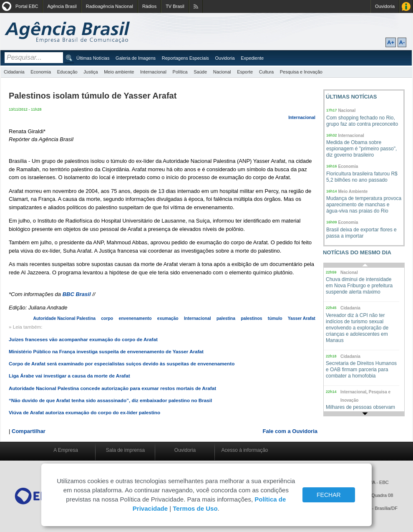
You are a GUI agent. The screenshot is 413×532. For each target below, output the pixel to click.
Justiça (91, 72)
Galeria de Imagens (136, 58)
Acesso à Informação (406, 6)
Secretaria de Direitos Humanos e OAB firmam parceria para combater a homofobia (361, 370)
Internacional (153, 72)
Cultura (266, 72)
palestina (226, 318)
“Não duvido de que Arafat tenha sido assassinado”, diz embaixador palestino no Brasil (110, 400)
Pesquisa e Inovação (301, 72)
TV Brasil (175, 6)
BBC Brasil (78, 294)
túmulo (275, 318)
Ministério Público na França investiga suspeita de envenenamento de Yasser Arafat (106, 351)
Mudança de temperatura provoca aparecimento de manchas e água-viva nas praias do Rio (364, 205)
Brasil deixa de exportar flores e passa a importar (361, 233)
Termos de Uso (195, 508)
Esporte (245, 72)
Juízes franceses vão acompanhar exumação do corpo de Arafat (83, 339)
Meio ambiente (119, 72)
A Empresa (66, 450)
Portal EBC (27, 6)
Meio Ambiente (353, 191)
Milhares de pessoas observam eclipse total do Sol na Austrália (361, 410)
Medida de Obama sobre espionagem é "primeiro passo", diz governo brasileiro (361, 149)
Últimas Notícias (93, 58)
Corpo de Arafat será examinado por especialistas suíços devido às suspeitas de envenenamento (122, 364)
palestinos (251, 318)
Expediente (252, 58)
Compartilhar (29, 431)
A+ (391, 42)
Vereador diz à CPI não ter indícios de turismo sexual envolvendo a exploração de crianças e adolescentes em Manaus (357, 328)
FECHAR (329, 495)
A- (402, 42)
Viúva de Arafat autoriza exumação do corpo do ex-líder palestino (84, 412)
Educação (67, 72)
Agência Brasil (62, 6)
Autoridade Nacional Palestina (65, 318)
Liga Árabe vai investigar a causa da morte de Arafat (69, 376)
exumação (168, 318)
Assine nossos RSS (196, 6)
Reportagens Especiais (185, 58)
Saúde (200, 72)
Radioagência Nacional (110, 6)
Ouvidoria (385, 6)
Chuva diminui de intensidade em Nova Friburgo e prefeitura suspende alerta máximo (359, 286)
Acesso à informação (244, 450)
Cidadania (14, 72)
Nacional (222, 72)
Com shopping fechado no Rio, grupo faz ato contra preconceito (362, 121)
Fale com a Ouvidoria (290, 431)
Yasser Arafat (302, 318)
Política (180, 72)
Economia (41, 72)
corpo (107, 318)
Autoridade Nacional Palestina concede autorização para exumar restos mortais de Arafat (112, 388)
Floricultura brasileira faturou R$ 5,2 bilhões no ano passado (362, 177)
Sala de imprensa (125, 450)
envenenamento (135, 318)
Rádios (149, 6)
